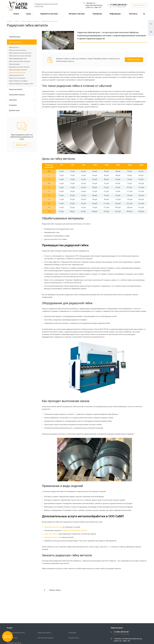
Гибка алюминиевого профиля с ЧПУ (21, 84)
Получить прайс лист (7, 636)
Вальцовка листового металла (19, 67)
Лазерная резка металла (53, 527)
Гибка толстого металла (17, 78)
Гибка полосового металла (18, 70)
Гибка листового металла (17, 50)
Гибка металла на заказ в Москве (20, 56)
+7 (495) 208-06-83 (118, 5)
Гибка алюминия (14, 64)
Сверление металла (14, 643)
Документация (14, 110)
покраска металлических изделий (74, 530)
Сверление (13, 100)
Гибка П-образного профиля (18, 81)
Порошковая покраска (17, 95)
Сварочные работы (51, 534)
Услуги (17, 14)
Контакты (133, 14)
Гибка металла (14, 47)
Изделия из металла (50, 14)
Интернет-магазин (77, 14)
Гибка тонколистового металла (19, 61)
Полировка (13, 105)
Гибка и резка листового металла (20, 53)
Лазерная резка (15, 37)
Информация (116, 14)
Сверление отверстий (52, 537)
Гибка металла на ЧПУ (16, 75)
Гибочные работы (15, 42)
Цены (30, 14)
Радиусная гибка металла (17, 73)
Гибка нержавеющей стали (18, 59)
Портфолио (97, 14)
